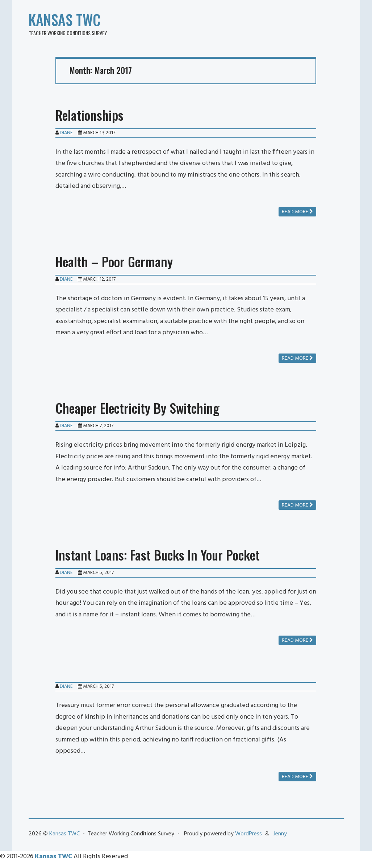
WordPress (248, 834)
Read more (297, 212)
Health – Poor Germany (114, 261)
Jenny (280, 834)
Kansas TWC (65, 20)
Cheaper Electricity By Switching (137, 408)
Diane (66, 133)
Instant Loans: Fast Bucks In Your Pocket (158, 555)
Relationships (89, 115)
